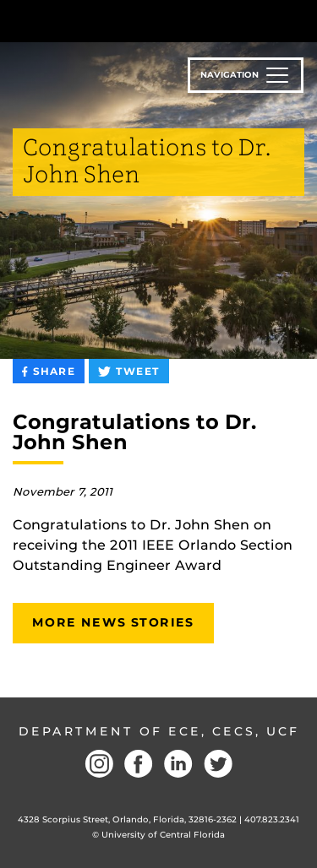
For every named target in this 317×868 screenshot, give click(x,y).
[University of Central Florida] (128, 21)
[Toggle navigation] (246, 75)
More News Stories (113, 622)
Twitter (218, 764)
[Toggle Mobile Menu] (300, 20)
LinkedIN (178, 764)
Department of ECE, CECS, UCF (159, 731)
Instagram (99, 764)
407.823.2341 (272, 819)
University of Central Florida (163, 835)
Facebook (139, 764)
